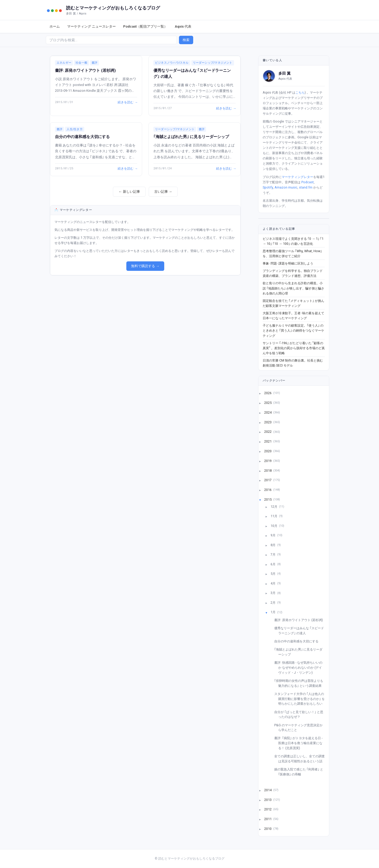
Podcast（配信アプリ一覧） (145, 26)
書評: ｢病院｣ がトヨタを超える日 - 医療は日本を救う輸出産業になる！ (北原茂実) (300, 743)
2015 (268, 499)
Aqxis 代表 (183, 26)
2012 (268, 809)
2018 (268, 470)
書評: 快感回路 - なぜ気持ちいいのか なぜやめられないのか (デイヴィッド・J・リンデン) (300, 667)
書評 (94, 63)
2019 (268, 461)
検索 (186, 40)
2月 (273, 602)
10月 (274, 526)
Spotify (268, 187)
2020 (268, 451)
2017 (268, 480)
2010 (268, 828)
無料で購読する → (145, 266)
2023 (268, 422)
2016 (268, 490)
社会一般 (81, 63)
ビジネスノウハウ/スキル (172, 63)
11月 (274, 516)
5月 (273, 574)
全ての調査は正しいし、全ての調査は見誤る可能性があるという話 (301, 759)
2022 (268, 432)
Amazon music (286, 187)
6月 (273, 564)
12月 (274, 506)
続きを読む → (127, 102)
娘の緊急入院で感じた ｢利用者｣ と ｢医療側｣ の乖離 (301, 772)
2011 (268, 819)
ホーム (55, 26)
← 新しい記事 (129, 192)
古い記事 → (163, 192)
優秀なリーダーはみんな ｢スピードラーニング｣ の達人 (301, 631)
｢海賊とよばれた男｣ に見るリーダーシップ (191, 137)
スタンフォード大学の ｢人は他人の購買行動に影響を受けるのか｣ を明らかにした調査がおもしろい (301, 699)
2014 (268, 790)
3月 (273, 593)
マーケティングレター (297, 177)
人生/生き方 (74, 129)
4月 (273, 583)
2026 (268, 393)
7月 (273, 554)
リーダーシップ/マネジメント (213, 63)
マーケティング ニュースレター (91, 26)
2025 (268, 403)
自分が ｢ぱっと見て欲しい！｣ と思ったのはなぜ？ (301, 714)
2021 (268, 441)
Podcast (308, 182)
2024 (268, 412)
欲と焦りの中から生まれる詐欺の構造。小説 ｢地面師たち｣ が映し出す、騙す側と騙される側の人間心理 (293, 288)
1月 (273, 612)
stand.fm (306, 187)
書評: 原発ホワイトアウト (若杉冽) (85, 70)
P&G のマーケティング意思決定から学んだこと (300, 728)
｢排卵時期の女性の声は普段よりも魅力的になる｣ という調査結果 (301, 683)
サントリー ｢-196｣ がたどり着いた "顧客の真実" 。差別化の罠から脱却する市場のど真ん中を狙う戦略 (294, 348)
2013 (268, 800)
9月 (273, 535)
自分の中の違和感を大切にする (82, 137)
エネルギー (64, 63)
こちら (300, 92)
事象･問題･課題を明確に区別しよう (288, 263)
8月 (273, 545)
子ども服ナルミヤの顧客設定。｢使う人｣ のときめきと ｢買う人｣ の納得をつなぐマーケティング (293, 331)
